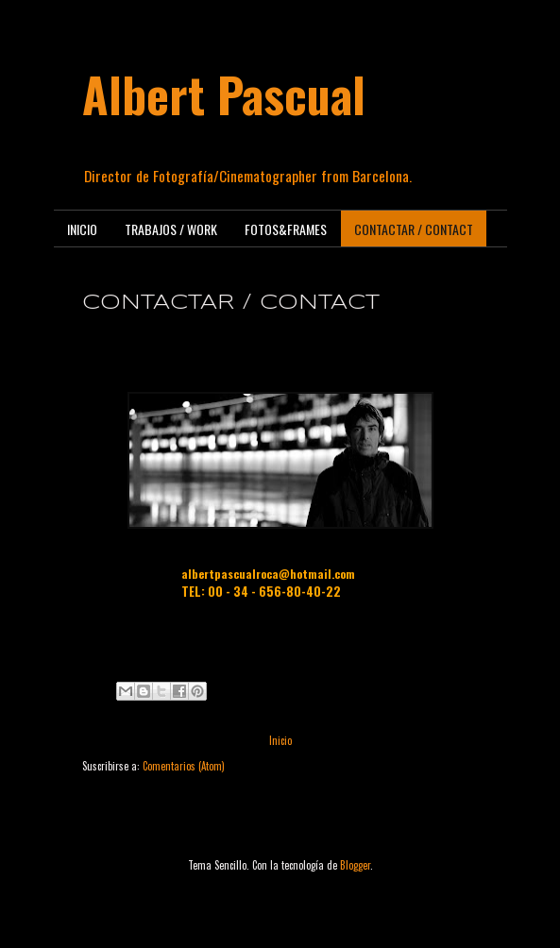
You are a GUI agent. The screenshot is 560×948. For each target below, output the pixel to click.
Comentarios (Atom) (184, 766)
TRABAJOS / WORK (171, 229)
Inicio (280, 740)
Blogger (355, 865)
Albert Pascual (224, 93)
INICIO (82, 229)
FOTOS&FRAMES (286, 229)
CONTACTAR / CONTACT (414, 229)
